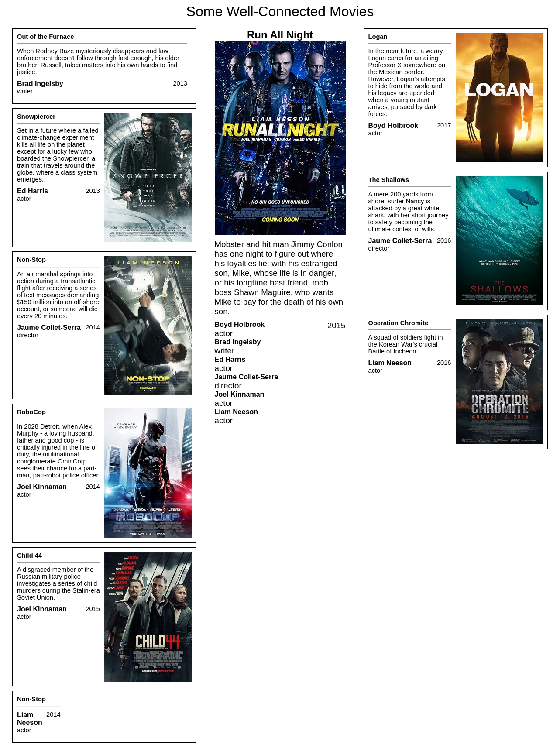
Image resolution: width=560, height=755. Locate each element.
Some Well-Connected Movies (280, 11)
